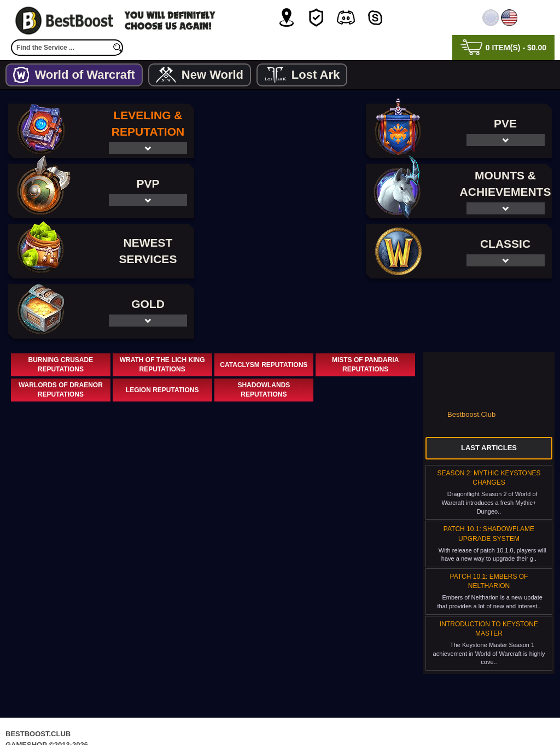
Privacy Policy (234, 715)
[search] (118, 48)
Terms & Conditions (316, 715)
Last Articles (489, 388)
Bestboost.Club (471, 354)
